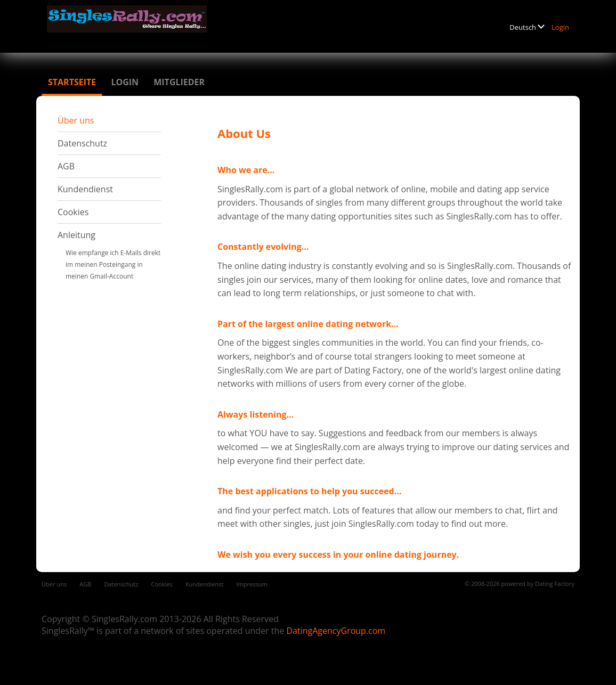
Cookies (73, 212)
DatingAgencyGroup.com (336, 631)
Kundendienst (85, 189)
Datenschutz (82, 143)
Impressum (252, 584)
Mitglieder (179, 82)
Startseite (72, 82)
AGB (66, 166)
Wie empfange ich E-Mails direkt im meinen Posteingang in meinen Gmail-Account (113, 264)
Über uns (76, 120)
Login (560, 27)
